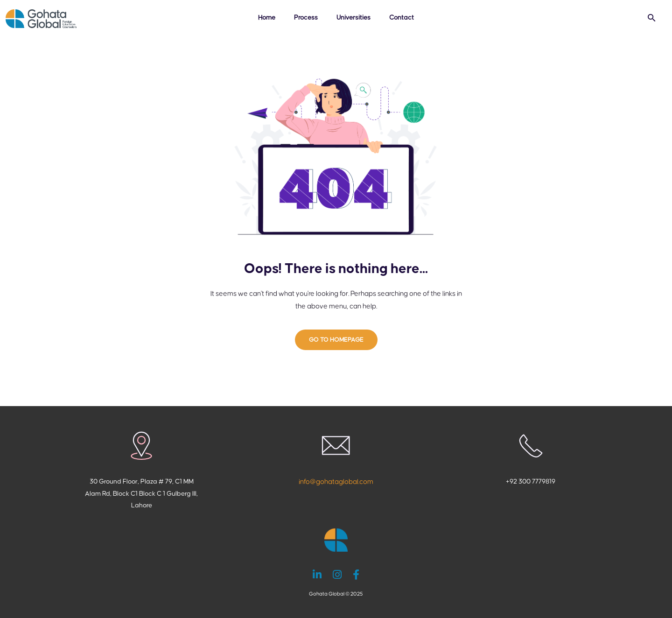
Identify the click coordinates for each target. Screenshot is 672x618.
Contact (402, 18)
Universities (353, 18)
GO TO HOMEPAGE (336, 340)
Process (306, 18)
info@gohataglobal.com (336, 482)
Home (267, 18)
